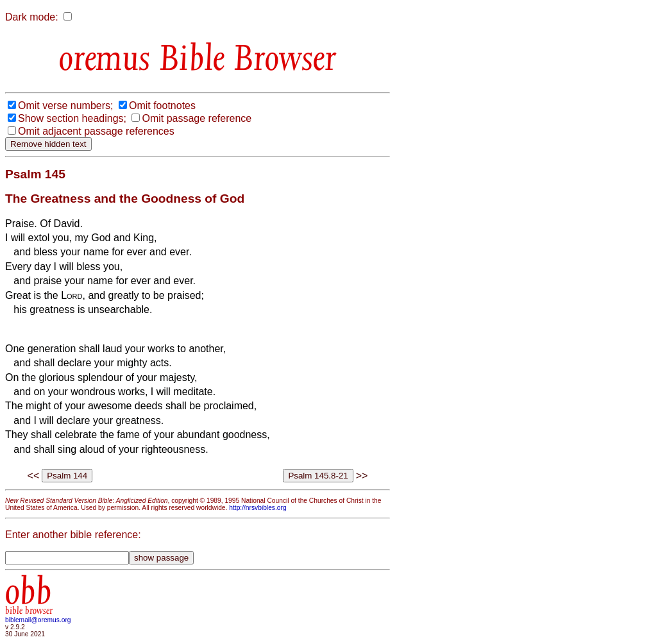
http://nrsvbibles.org (258, 508)
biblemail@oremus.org (38, 620)
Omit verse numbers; (65, 106)
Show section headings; (72, 118)
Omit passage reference (197, 118)
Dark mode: (32, 17)
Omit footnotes (162, 106)
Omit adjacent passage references (96, 131)
